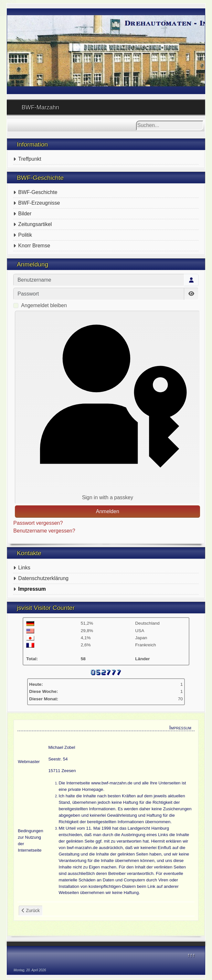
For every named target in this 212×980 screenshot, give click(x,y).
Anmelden (108, 511)
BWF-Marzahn (40, 107)
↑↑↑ (191, 955)
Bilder (25, 214)
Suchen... (136, 121)
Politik (25, 235)
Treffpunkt (30, 159)
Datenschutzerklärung (43, 578)
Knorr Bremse (34, 246)
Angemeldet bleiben (44, 305)
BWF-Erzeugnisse (39, 203)
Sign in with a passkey (108, 407)
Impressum (32, 589)
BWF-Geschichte (38, 192)
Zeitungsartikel (35, 224)
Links (24, 568)
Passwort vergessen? (38, 523)
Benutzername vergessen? (44, 531)
